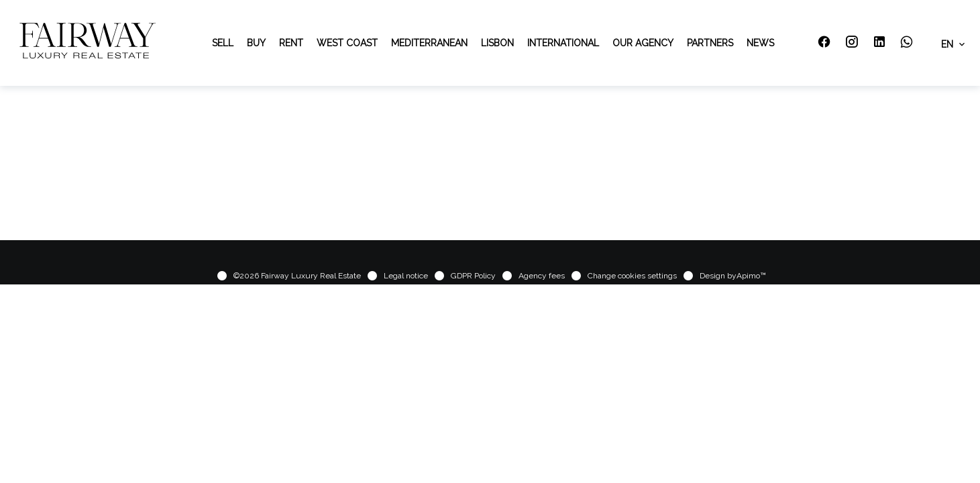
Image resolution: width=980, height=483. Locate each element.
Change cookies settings (632, 276)
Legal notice (406, 276)
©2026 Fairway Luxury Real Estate (297, 276)
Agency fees (542, 276)
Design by (733, 276)
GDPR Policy (473, 276)
